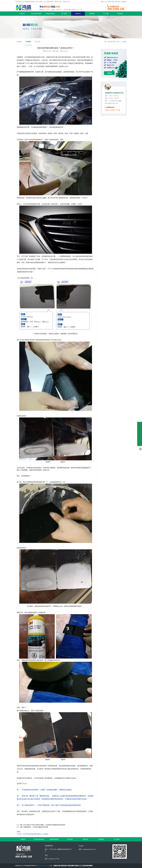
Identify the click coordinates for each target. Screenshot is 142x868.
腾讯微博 (38, 834)
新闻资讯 (78, 14)
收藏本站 (124, 2)
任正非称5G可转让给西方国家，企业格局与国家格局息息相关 (44, 825)
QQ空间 (26, 834)
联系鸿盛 (118, 2)
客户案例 (64, 14)
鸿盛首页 (22, 14)
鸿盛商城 (92, 14)
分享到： (20, 834)
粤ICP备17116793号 (43, 866)
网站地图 (111, 2)
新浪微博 (31, 834)
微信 (47, 834)
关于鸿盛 (106, 14)
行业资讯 (28, 42)
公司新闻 (19, 42)
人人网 (43, 834)
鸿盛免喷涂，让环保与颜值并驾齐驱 (36, 827)
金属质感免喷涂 (50, 14)
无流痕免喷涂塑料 (36, 14)
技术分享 (38, 42)
